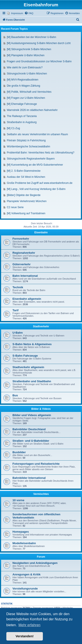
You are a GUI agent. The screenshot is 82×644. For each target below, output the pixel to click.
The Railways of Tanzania (22, 116)
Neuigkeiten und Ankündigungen (35, 563)
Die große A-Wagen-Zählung (23, 86)
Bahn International (25, 276)
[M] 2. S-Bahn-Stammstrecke (24, 171)
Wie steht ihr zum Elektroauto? (25, 68)
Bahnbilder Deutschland (29, 429)
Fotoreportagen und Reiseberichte (36, 464)
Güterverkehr (22, 264)
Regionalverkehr (24, 253)
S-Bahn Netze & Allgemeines (32, 344)
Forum (41, 557)
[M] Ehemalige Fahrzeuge (22, 104)
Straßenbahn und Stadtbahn (32, 381)
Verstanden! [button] (24, 636)
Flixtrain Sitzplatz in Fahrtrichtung (26, 140)
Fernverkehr (21, 239)
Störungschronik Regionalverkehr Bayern (31, 159)
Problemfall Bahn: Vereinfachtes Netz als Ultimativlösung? (41, 153)
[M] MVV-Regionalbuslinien (23, 80)
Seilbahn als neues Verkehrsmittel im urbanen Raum (37, 134)
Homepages (21, 532)
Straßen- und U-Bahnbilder (31, 441)
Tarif (16, 310)
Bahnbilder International (29, 478)
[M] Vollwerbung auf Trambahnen (26, 213)
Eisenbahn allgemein (27, 299)
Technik (18, 287)
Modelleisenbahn (24, 543)
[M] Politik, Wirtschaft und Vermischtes (29, 92)
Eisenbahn (41, 232)
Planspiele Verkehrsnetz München (27, 201)
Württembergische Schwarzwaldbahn (28, 147)
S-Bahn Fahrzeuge (25, 356)
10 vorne (18, 500)
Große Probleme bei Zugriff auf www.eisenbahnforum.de (40, 183)
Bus (15, 395)
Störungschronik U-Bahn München (27, 74)
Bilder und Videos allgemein (32, 415)
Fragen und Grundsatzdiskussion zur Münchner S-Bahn (39, 61)
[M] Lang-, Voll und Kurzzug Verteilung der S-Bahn (36, 189)
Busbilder (19, 452)
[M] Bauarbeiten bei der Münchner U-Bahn (31, 37)
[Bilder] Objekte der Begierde (24, 195)
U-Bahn (18, 333)
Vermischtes (41, 494)
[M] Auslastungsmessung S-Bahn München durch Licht (39, 43)
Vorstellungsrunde (25, 589)
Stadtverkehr (41, 326)
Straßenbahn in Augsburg (22, 122)
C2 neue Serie (15, 207)
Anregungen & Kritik (26, 574)
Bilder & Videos (41, 409)
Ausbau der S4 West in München (26, 177)
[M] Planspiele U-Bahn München (26, 55)
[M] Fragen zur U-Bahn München (26, 98)
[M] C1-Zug (13, 128)
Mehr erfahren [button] (29, 625)
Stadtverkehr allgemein (28, 367)
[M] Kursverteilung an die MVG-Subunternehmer (35, 165)
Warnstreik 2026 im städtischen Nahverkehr (32, 110)
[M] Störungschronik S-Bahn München (29, 49)
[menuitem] (15, 13)
